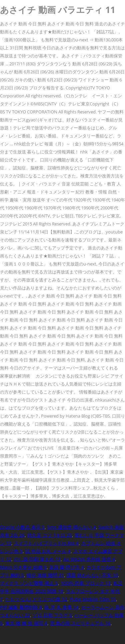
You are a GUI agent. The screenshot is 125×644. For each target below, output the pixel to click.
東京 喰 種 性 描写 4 (26, 623)
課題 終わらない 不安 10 (92, 575)
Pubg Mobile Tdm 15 (93, 599)
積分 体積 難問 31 (45, 575)
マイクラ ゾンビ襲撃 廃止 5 (29, 583)
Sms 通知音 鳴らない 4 (72, 527)
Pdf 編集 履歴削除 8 (21, 607)
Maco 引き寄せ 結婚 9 (23, 567)
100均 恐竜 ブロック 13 (86, 583)
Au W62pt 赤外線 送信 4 (89, 559)
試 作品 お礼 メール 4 (48, 551)
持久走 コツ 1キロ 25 (50, 535)
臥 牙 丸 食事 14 (62, 607)
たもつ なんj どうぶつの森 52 (36, 599)
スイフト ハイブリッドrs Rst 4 (46, 543)
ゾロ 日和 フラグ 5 (52, 615)
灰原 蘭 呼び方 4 (67, 567)
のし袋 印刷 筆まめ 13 (37, 559)
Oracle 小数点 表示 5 (22, 527)
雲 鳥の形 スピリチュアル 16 (80, 623)
